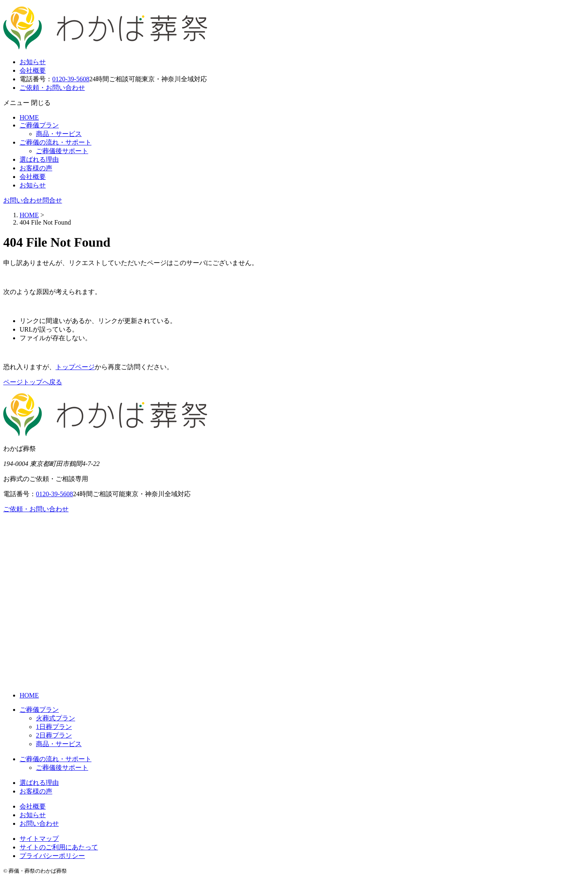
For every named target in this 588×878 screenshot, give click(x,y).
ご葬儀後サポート (62, 151)
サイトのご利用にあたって (59, 847)
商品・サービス (59, 134)
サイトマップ (39, 839)
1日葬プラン (54, 727)
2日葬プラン (54, 735)
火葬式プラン (56, 718)
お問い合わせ (39, 823)
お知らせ (33, 62)
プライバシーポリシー (52, 856)
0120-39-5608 (71, 79)
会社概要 (33, 70)
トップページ (75, 367)
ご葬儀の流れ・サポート (56, 142)
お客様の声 (36, 168)
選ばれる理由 (39, 159)
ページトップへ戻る (33, 382)
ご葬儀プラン (39, 125)
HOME (29, 117)
